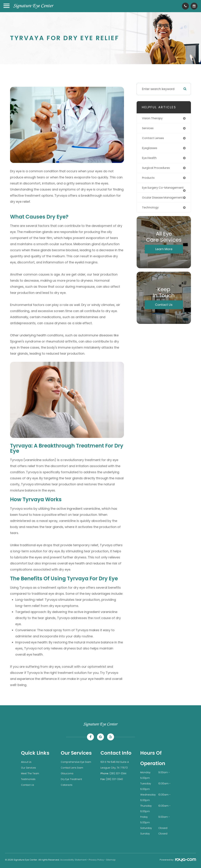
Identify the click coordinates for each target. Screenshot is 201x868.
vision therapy (153, 118)
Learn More (164, 258)
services (148, 128)
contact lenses (154, 139)
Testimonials (29, 779)
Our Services (29, 768)
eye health (150, 159)
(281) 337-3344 (119, 773)
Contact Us (164, 313)
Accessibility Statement (73, 860)
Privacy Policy (96, 860)
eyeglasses (151, 149)
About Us (27, 762)
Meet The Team (31, 773)
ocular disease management (154, 204)
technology (151, 216)
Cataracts (67, 784)
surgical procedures (157, 169)
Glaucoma (68, 773)
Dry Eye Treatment (72, 779)
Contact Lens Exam (73, 768)
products (149, 179)
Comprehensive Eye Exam (77, 762)
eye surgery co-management (154, 191)
